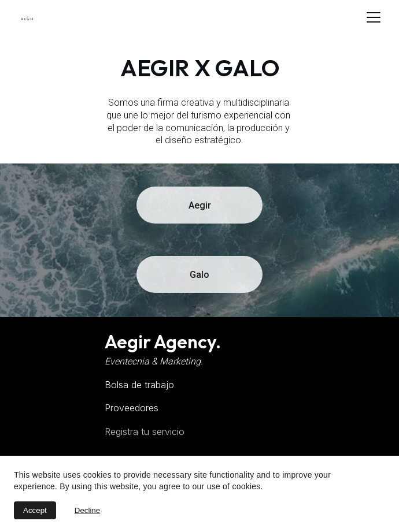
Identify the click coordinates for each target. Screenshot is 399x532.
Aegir (200, 205)
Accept (35, 510)
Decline (87, 510)
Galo (199, 275)
